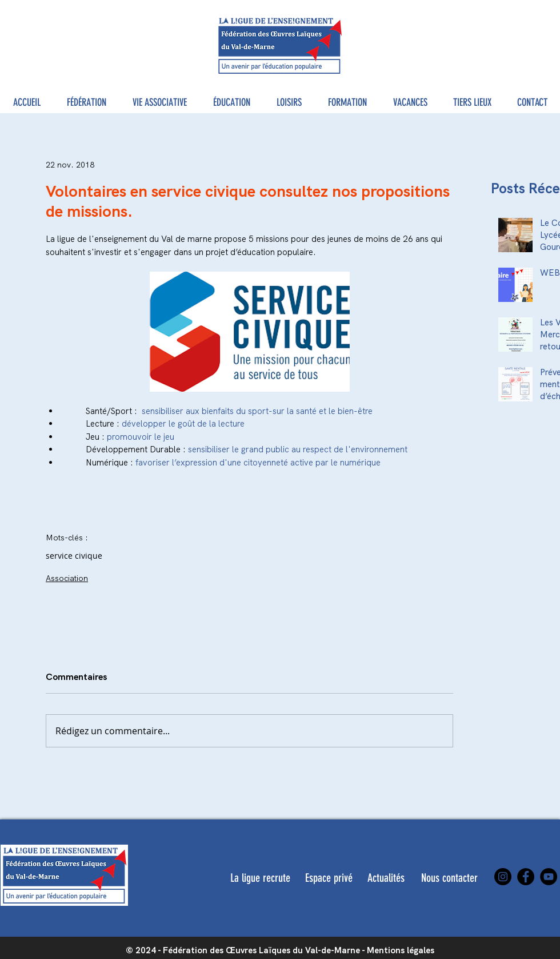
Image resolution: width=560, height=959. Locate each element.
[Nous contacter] (449, 878)
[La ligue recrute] (260, 878)
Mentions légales (401, 950)
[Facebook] (526, 877)
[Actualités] (386, 878)
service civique (74, 556)
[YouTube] (549, 877)
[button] (87, 103)
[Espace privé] (329, 878)
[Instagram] (503, 877)
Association (67, 578)
